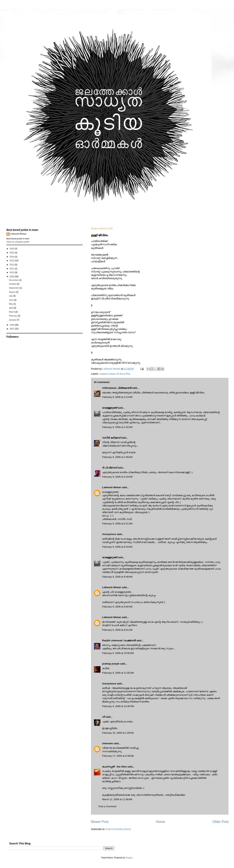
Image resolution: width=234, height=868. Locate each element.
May (11, 304)
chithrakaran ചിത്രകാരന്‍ (117, 388)
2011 (12, 269)
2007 (12, 329)
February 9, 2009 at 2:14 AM (117, 397)
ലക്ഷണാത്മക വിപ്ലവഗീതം (115, 374)
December (14, 280)
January (13, 320)
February (13, 316)
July (11, 296)
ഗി (104, 717)
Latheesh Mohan (112, 487)
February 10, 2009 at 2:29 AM (118, 733)
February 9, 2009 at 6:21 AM (117, 524)
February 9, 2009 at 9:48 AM (117, 577)
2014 (12, 257)
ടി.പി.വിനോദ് (110, 468)
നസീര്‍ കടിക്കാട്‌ (111, 438)
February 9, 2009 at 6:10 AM (117, 477)
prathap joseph (111, 664)
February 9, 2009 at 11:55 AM (118, 673)
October (13, 284)
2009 (12, 277)
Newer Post (100, 822)
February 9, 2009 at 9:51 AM (117, 630)
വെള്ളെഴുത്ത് (110, 408)
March (12, 312)
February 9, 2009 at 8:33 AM (117, 547)
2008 (12, 325)
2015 (12, 253)
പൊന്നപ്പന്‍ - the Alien (114, 767)
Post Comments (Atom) (118, 829)
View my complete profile (18, 242)
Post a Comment (107, 806)
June (11, 300)
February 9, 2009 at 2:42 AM (117, 427)
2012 (12, 265)
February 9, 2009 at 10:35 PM (118, 706)
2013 (12, 261)
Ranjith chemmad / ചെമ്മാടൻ (119, 640)
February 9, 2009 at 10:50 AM (118, 653)
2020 (12, 249)
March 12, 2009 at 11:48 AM (117, 799)
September (14, 288)
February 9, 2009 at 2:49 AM (117, 457)
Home (161, 822)
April (11, 308)
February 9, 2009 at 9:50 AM (117, 607)
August (12, 292)
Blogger (129, 858)
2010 (12, 272)
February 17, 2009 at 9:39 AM (118, 756)
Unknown (108, 743)
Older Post (220, 822)
